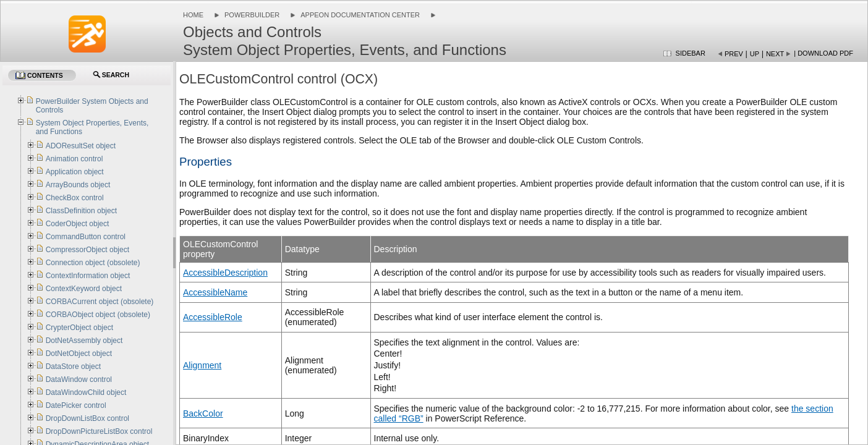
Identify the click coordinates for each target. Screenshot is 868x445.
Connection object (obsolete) (93, 263)
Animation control (74, 159)
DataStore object (73, 367)
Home (193, 15)
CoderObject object (78, 224)
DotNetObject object (79, 354)
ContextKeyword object (84, 289)
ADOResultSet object (81, 146)
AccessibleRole (213, 317)
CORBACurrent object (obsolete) (100, 302)
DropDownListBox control (87, 418)
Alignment (202, 365)
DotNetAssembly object (84, 341)
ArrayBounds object (78, 185)
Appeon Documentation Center (360, 15)
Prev (734, 54)
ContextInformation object (88, 276)
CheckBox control (75, 198)
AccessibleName (215, 292)
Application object (75, 172)
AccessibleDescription (225, 273)
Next (775, 54)
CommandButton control (86, 237)
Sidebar (691, 53)
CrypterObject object (79, 328)
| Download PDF (823, 53)
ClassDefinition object (81, 211)
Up (755, 54)
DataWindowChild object (86, 392)
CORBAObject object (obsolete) (98, 315)
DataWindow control (79, 379)
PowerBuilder (252, 15)
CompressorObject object (87, 250)
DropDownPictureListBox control (99, 431)
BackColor (203, 413)
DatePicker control (76, 405)
